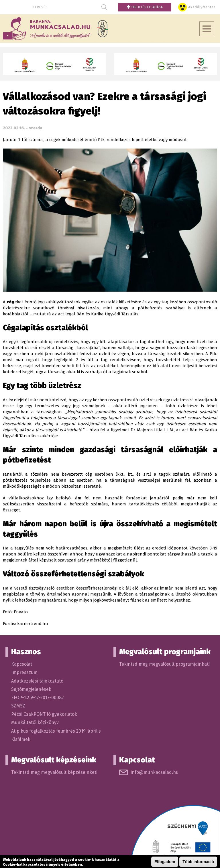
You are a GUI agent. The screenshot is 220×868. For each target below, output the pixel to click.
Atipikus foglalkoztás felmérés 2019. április (56, 731)
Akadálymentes (202, 7)
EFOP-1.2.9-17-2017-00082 (38, 698)
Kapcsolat (22, 664)
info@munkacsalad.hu (155, 772)
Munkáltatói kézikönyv (35, 722)
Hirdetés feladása (145, 7)
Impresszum (24, 672)
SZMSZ (18, 706)
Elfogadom (165, 862)
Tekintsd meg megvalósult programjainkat (164, 664)
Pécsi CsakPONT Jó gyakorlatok (44, 714)
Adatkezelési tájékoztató (37, 681)
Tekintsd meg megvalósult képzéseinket (54, 772)
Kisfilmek (21, 739)
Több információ (198, 862)
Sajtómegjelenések (31, 689)
